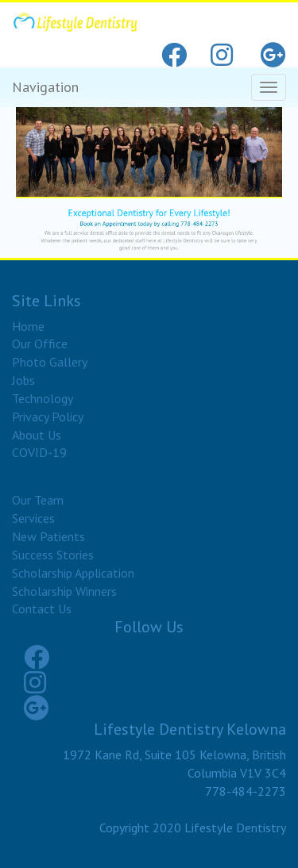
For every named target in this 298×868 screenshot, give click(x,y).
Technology (43, 398)
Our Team (38, 500)
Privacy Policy (48, 417)
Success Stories (53, 555)
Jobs (23, 380)
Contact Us (42, 609)
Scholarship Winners (64, 591)
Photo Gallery (50, 362)
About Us (37, 435)
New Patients (48, 536)
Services (33, 518)
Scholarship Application (73, 573)
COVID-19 (39, 452)
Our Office (40, 344)
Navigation (45, 87)
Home (28, 326)
